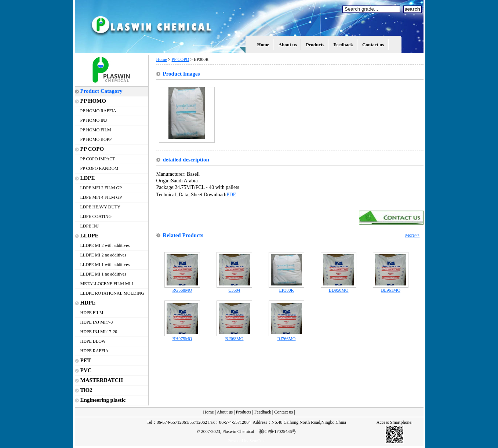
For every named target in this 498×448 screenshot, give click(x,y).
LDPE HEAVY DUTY (100, 207)
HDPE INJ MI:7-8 (97, 322)
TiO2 (86, 390)
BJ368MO (234, 337)
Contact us (373, 45)
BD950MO (339, 288)
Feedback (343, 45)
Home (263, 45)
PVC (86, 370)
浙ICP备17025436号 (278, 431)
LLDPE (90, 236)
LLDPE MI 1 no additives (103, 274)
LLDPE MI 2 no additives (103, 255)
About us (288, 45)
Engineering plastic (103, 400)
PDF (231, 195)
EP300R (286, 288)
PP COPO (92, 149)
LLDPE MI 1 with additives (105, 265)
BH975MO (182, 337)
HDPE (88, 303)
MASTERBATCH (102, 380)
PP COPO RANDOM (99, 168)
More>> (412, 235)
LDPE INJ (90, 226)
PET (86, 360)
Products (315, 45)
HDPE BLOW (93, 341)
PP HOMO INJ (94, 120)
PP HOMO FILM (96, 130)
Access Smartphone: (395, 422)
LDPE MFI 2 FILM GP (101, 188)
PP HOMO (93, 101)
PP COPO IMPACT (98, 159)
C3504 (234, 288)
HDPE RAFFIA (94, 351)
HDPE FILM (92, 313)
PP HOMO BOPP (96, 139)
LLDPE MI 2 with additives (105, 245)
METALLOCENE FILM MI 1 (107, 284)
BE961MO (391, 288)
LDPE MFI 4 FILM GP (101, 197)
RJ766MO (286, 337)
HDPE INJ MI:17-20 (99, 332)
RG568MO (182, 288)
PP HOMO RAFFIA (98, 111)
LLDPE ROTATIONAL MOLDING (112, 293)
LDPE (88, 178)
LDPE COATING (96, 216)
